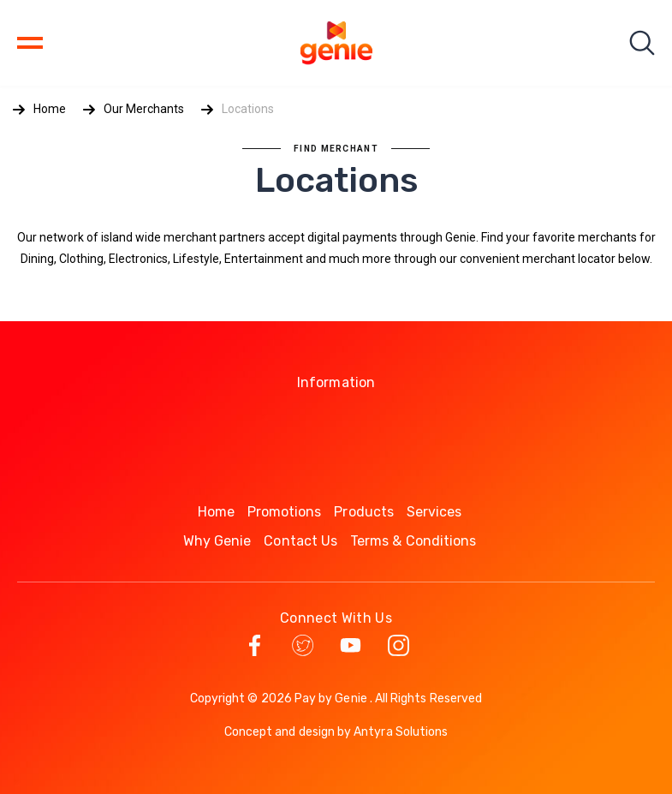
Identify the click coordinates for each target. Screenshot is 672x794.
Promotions (285, 512)
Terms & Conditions (413, 541)
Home (50, 109)
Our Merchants (144, 109)
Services (434, 512)
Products (364, 512)
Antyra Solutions (401, 732)
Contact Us (300, 541)
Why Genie (217, 541)
